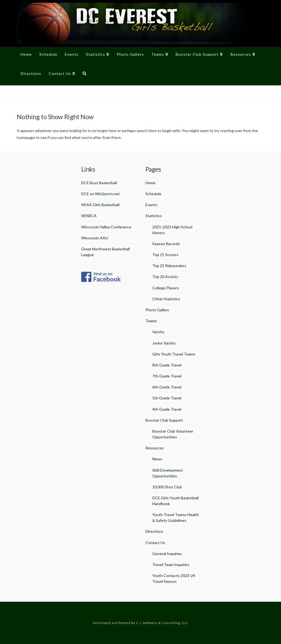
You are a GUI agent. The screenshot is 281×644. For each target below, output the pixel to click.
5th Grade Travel (167, 398)
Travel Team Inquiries (171, 565)
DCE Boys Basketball (99, 183)
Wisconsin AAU (95, 238)
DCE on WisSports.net (101, 194)
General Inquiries (167, 554)
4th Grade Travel (167, 409)
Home (151, 183)
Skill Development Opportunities (168, 473)
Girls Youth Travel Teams (174, 354)
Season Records (166, 244)
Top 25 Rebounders (169, 266)
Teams (151, 321)
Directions (154, 531)
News (157, 459)
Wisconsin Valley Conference (106, 227)
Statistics (154, 216)
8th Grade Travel (167, 365)
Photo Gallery (157, 310)
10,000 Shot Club (167, 487)
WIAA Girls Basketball (100, 205)
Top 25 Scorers (165, 255)
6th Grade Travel (167, 387)
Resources (155, 448)
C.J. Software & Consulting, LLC (162, 623)
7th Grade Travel (167, 376)
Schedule (153, 194)
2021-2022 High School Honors (172, 230)
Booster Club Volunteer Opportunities (173, 434)
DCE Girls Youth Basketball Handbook (175, 501)
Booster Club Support (164, 420)
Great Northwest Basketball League (106, 252)
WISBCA (89, 216)
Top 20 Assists (165, 277)
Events (151, 205)
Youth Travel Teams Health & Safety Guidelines (176, 517)
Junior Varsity (164, 343)
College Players (166, 288)
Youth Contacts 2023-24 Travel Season (174, 578)
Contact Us (155, 543)
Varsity (158, 332)
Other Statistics (166, 299)
